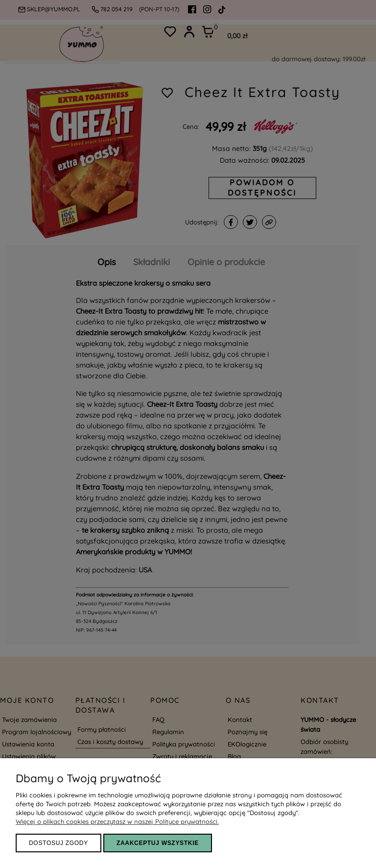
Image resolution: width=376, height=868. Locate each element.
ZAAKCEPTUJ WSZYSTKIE (158, 843)
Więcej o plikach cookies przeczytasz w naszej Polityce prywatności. (117, 821)
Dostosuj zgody (59, 843)
